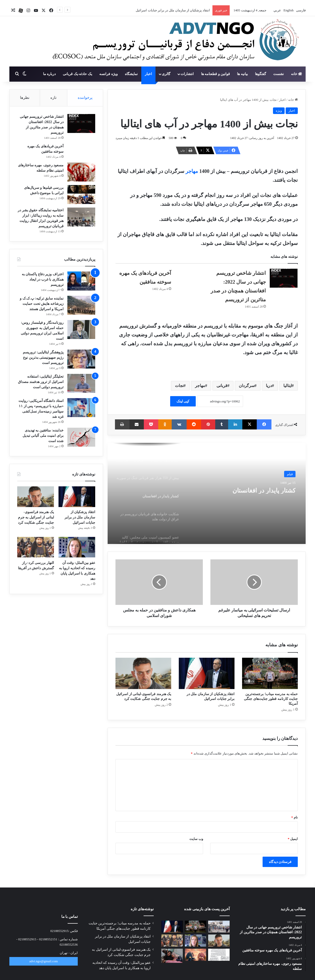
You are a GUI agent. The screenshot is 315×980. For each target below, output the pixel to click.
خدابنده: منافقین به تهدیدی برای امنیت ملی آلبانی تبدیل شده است (43, 436)
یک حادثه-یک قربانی (77, 74)
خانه (297, 74)
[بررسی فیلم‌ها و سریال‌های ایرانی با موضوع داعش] (81, 195)
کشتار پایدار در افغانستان (257, 491)
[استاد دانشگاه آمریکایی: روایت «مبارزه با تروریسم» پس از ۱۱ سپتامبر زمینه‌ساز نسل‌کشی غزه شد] (81, 408)
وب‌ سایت (196, 839)
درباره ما (50, 74)
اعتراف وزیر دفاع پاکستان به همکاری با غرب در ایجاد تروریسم (43, 279)
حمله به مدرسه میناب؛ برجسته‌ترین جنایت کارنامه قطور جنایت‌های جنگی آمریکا (271, 699)
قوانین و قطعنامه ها (216, 74)
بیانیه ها (242, 74)
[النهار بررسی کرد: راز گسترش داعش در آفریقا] (36, 548)
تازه (53, 98)
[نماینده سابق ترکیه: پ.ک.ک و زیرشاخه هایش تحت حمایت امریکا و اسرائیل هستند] (81, 305)
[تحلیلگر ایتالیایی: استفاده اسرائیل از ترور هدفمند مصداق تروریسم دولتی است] (81, 383)
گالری (166, 74)
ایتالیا (288, 386)
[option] (207, 493)
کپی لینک (183, 401)
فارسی (300, 10)
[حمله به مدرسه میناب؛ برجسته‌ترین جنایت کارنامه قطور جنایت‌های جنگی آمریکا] (270, 673)
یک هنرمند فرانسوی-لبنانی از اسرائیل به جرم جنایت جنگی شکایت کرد (36, 518)
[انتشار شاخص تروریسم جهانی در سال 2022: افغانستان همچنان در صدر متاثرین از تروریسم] (284, 278)
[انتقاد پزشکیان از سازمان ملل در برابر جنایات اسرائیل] (207, 673)
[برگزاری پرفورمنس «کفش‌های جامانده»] (196, 955)
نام (294, 817)
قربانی (222, 386)
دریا (269, 386)
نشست (279, 74)
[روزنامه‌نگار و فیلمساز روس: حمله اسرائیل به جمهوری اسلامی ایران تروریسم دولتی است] (81, 329)
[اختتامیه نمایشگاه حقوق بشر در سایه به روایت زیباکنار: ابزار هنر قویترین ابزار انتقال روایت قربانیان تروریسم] (81, 217)
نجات (179, 386)
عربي (277, 10)
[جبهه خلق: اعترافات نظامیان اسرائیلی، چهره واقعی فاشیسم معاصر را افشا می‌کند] (172, 956)
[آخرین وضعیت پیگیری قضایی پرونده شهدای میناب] (219, 927)
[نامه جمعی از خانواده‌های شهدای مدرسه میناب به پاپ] (219, 955)
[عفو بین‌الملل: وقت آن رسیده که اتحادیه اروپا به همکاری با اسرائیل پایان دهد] (77, 548)
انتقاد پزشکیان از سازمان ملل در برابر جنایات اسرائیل (173, 10)
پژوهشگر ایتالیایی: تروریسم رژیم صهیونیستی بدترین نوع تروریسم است (43, 358)
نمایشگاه (131, 74)
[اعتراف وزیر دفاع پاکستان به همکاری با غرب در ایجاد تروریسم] (81, 281)
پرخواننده (85, 98)
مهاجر (191, 171)
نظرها (25, 98)
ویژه (279, 111)
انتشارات (187, 74)
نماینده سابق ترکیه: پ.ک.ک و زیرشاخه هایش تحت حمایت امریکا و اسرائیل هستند (42, 304)
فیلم (290, 474)
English (288, 10)
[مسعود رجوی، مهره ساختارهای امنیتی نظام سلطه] (81, 172)
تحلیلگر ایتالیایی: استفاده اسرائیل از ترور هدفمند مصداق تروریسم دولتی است (41, 382)
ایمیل (293, 839)
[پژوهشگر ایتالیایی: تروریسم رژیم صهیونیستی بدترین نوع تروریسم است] (81, 359)
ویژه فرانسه (109, 74)
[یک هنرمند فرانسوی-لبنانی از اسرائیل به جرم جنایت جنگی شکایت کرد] (143, 673)
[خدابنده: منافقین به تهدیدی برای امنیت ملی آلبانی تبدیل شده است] (81, 437)
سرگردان (247, 386)
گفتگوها (261, 74)
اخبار (148, 74)
